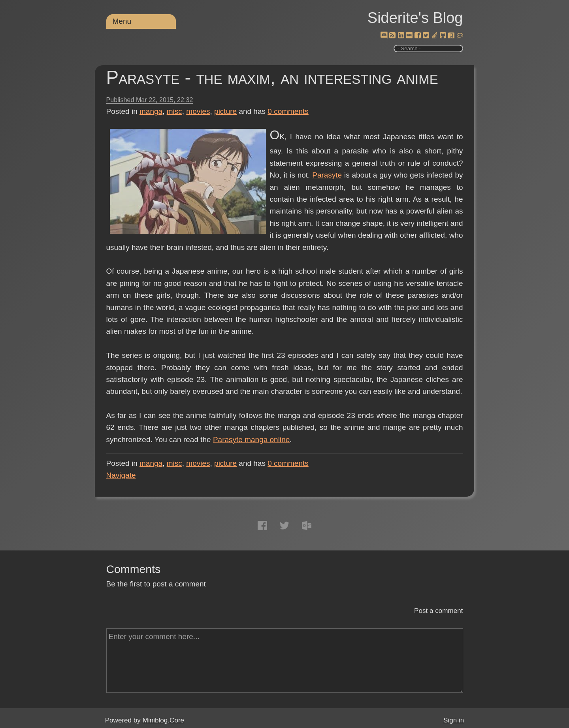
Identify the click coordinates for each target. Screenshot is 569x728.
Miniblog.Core (163, 720)
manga (151, 111)
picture (225, 111)
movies (198, 111)
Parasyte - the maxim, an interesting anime (272, 77)
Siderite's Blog (415, 18)
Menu (122, 21)
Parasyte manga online (251, 440)
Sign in (454, 720)
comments (288, 111)
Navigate (121, 475)
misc (174, 111)
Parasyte (327, 175)
